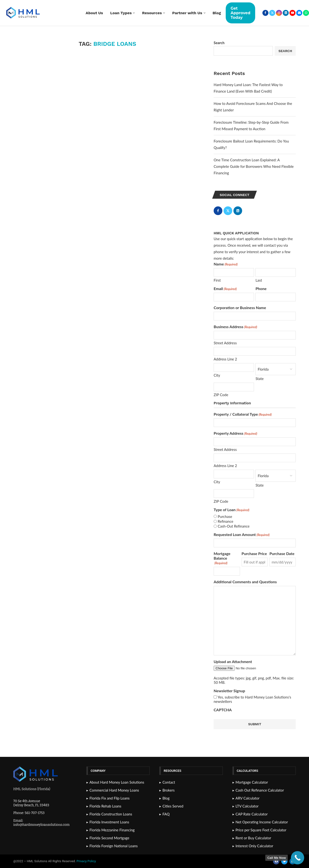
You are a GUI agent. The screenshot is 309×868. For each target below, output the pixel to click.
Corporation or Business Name (240, 308)
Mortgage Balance (222, 558)
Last (259, 280)
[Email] (299, 13)
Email (225, 288)
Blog (217, 13)
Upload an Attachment (233, 661)
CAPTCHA (223, 710)
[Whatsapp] (306, 13)
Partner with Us (187, 13)
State (260, 379)
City (217, 375)
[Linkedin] (286, 13)
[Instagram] (279, 13)
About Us (94, 13)
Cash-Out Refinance (234, 526)
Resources (152, 13)
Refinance (226, 521)
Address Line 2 (225, 359)
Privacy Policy (87, 861)
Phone (261, 288)
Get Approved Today (240, 13)
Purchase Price (254, 553)
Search (219, 43)
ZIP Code (221, 395)
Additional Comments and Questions (245, 582)
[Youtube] (292, 13)
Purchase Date (282, 553)
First (217, 280)
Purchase (225, 516)
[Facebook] (265, 13)
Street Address (225, 343)
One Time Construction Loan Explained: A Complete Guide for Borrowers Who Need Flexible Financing (254, 166)
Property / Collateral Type (243, 414)
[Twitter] (272, 13)
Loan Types (121, 13)
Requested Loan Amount (242, 534)
